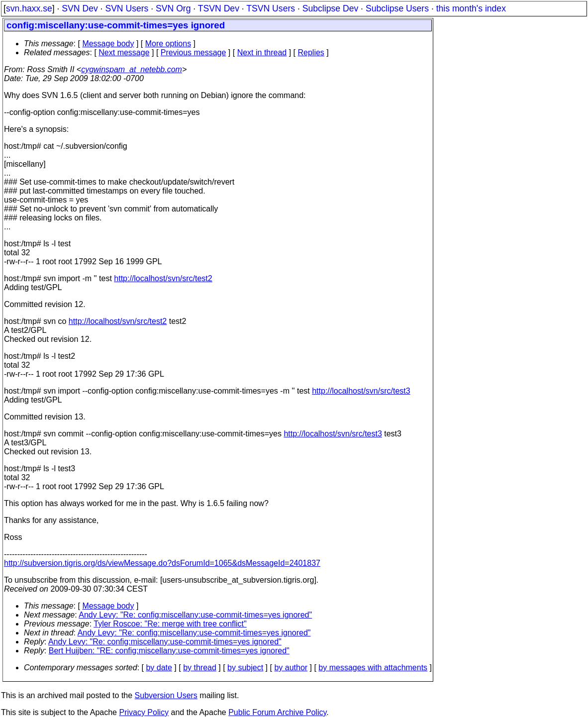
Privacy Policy (144, 712)
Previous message (194, 52)
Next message (124, 52)
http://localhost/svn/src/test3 (361, 391)
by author (291, 668)
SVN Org (173, 8)
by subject (245, 668)
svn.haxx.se (29, 8)
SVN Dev (80, 8)
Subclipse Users (397, 8)
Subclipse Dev (330, 8)
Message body (108, 44)
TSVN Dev (219, 8)
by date (159, 668)
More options (168, 44)
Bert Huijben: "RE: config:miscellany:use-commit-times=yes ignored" (169, 651)
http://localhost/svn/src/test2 (163, 278)
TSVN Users (271, 8)
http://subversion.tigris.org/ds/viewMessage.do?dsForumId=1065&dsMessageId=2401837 (162, 563)
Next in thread (262, 52)
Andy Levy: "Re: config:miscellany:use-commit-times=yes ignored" (195, 615)
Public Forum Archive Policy (277, 712)
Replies (311, 52)
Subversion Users (166, 695)
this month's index (471, 8)
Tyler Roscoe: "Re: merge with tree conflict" (170, 624)
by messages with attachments (373, 668)
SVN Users (127, 8)
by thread (200, 668)
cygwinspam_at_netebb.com (132, 69)
